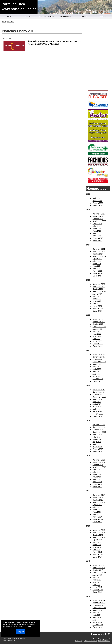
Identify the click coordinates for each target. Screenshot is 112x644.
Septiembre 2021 (99, 362)
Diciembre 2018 (99, 460)
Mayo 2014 (97, 618)
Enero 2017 (97, 522)
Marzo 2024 (97, 271)
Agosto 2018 (97, 470)
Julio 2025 (97, 226)
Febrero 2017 (98, 519)
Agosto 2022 (97, 329)
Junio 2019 (97, 439)
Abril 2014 (96, 620)
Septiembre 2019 (99, 432)
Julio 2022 (97, 331)
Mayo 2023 (97, 301)
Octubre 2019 (98, 430)
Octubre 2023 (98, 289)
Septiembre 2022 (99, 327)
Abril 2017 (96, 515)
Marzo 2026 (97, 201)
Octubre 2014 (98, 605)
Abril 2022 (96, 339)
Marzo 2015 (97, 587)
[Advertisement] (98, 55)
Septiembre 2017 (99, 502)
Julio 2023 (97, 296)
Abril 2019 (96, 444)
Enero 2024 (97, 276)
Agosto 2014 (97, 610)
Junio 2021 (97, 369)
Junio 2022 (97, 334)
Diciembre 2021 (99, 354)
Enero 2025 (97, 241)
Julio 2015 (97, 577)
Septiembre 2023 (99, 291)
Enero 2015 (97, 592)
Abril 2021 (96, 374)
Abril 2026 (96, 198)
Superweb (105, 639)
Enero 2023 (97, 311)
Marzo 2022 (97, 341)
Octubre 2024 (98, 254)
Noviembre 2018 (99, 462)
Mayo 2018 (97, 477)
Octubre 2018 (98, 465)
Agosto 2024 (97, 259)
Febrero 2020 (98, 414)
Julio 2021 (97, 367)
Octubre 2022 (98, 324)
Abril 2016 (96, 550)
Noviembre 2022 (99, 322)
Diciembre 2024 (99, 249)
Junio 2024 (97, 264)
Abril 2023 (96, 304)
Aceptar (20, 631)
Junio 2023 (97, 299)
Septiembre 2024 (99, 256)
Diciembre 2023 (99, 284)
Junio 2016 (97, 545)
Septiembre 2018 (99, 467)
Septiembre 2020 (99, 397)
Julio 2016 (97, 542)
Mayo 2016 (97, 547)
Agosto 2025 (97, 224)
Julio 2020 (97, 402)
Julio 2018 (97, 472)
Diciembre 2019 (99, 425)
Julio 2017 (97, 507)
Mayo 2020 (97, 407)
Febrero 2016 (98, 555)
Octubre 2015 (98, 570)
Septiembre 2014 (99, 608)
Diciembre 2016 (99, 530)
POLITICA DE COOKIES (23, 627)
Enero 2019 (97, 452)
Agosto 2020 (97, 399)
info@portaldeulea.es (8, 640)
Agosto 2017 (97, 505)
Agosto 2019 (97, 434)
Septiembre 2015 (99, 573)
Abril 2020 (96, 409)
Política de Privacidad (90, 641)
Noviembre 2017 (99, 497)
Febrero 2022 (98, 344)
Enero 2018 (97, 487)
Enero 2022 (97, 346)
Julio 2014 (97, 613)
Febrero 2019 (98, 449)
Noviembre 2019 (99, 427)
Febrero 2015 (98, 590)
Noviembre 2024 (99, 252)
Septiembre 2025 (99, 221)
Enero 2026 (97, 206)
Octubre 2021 (98, 359)
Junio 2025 (97, 228)
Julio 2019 (97, 437)
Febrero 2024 (98, 273)
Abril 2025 (96, 233)
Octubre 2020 (98, 394)
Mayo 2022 (97, 336)
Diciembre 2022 (99, 319)
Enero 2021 (97, 381)
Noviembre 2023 (99, 287)
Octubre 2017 (98, 500)
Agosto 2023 (97, 294)
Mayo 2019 (97, 442)
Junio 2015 (97, 580)
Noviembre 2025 (99, 216)
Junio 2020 (97, 404)
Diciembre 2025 (99, 214)
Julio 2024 (97, 261)
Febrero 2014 (98, 625)
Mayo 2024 (97, 266)
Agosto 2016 (97, 540)
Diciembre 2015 (99, 565)
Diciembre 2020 (99, 390)
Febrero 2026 (98, 203)
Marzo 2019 (97, 447)
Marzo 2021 (97, 376)
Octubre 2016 (98, 535)
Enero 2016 (97, 557)
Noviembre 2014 (99, 603)
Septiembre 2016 (99, 537)
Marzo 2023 (97, 306)
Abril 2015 (96, 585)
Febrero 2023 (98, 309)
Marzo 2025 (97, 236)
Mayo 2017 (97, 512)
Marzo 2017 (97, 517)
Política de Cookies (104, 641)
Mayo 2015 (97, 582)
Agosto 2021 (97, 364)
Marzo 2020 (97, 412)
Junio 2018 (97, 474)
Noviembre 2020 (99, 392)
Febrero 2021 (98, 379)
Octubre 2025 (98, 219)
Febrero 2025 (98, 238)
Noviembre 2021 (99, 357)
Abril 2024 (96, 268)
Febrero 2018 (98, 484)
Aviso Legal (79, 641)
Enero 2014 (97, 627)
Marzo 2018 (97, 482)
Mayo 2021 (97, 371)
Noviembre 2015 (99, 568)
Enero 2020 (97, 416)
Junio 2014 (97, 615)
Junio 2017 (97, 510)
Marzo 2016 (97, 552)
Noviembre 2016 (99, 533)
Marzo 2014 (97, 622)
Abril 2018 (96, 479)
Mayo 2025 (97, 231)
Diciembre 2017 (99, 495)
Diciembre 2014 (99, 600)
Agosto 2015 (97, 575)
